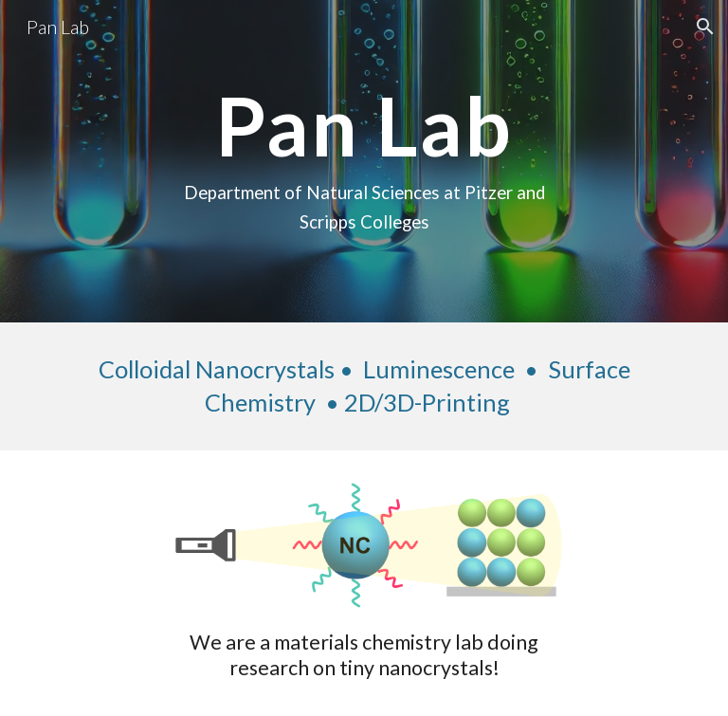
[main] (364, 161)
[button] (705, 27)
